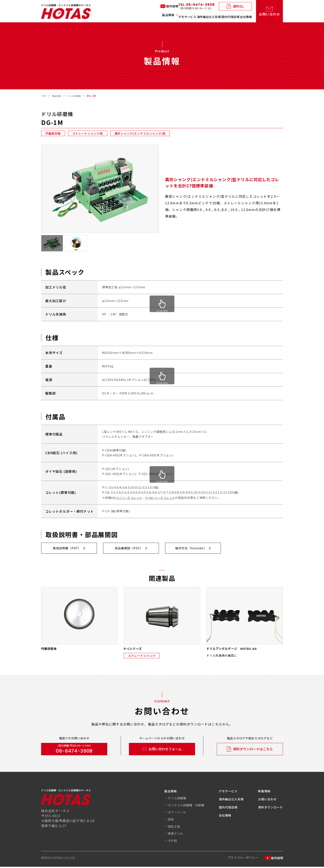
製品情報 (126, 17)
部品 (159, 821)
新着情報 (262, 793)
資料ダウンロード (269, 809)
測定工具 (163, 828)
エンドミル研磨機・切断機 (176, 807)
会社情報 (245, 17)
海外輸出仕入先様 (187, 17)
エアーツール (166, 814)
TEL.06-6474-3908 (197, 6)
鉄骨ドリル (164, 835)
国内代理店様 (220, 17)
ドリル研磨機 (166, 800)
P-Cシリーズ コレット (129, 498)
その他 (161, 842)
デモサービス (155, 17)
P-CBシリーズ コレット (163, 498)
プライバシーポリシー (239, 859)
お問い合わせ (265, 801)
